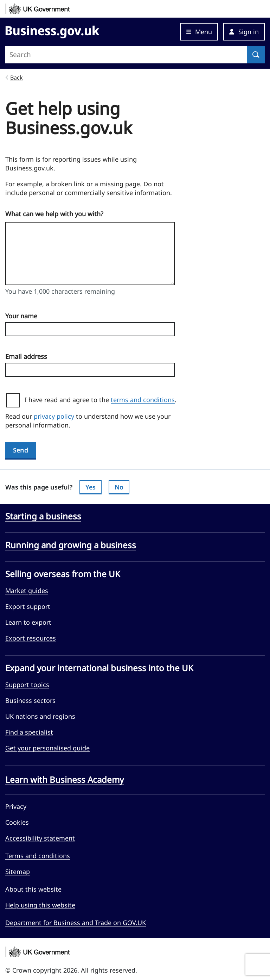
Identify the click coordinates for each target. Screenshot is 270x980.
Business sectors (30, 700)
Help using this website (40, 905)
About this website (33, 889)
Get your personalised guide (47, 748)
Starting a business (43, 516)
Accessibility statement (40, 838)
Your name (21, 316)
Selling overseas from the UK (63, 574)
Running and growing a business (71, 545)
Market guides (27, 591)
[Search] (256, 55)
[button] (244, 32)
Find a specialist (29, 732)
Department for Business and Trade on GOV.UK (76, 923)
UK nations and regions (40, 716)
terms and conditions (143, 400)
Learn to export (28, 622)
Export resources (31, 638)
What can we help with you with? (54, 214)
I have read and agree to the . (103, 400)
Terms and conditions (38, 856)
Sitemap (18, 872)
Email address (26, 356)
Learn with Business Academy (65, 780)
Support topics (27, 685)
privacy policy (54, 416)
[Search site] (126, 55)
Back (17, 77)
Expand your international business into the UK (99, 668)
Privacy (16, 806)
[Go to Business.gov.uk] (52, 31)
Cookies (17, 822)
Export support (28, 606)
